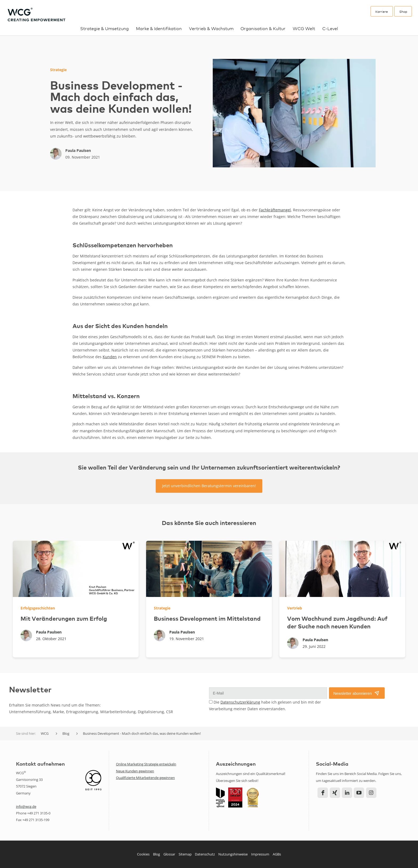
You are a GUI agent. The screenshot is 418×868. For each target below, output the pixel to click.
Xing (335, 793)
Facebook (323, 793)
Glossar (169, 854)
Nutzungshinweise (233, 854)
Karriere (382, 11)
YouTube (359, 793)
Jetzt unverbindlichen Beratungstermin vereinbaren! (209, 486)
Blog (156, 854)
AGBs (277, 854)
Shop (403, 11)
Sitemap (185, 854)
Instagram (371, 793)
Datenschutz (205, 854)
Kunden (110, 357)
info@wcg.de (26, 806)
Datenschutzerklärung (240, 702)
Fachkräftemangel (275, 210)
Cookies (143, 854)
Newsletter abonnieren (352, 693)
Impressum (260, 854)
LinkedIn (347, 793)
